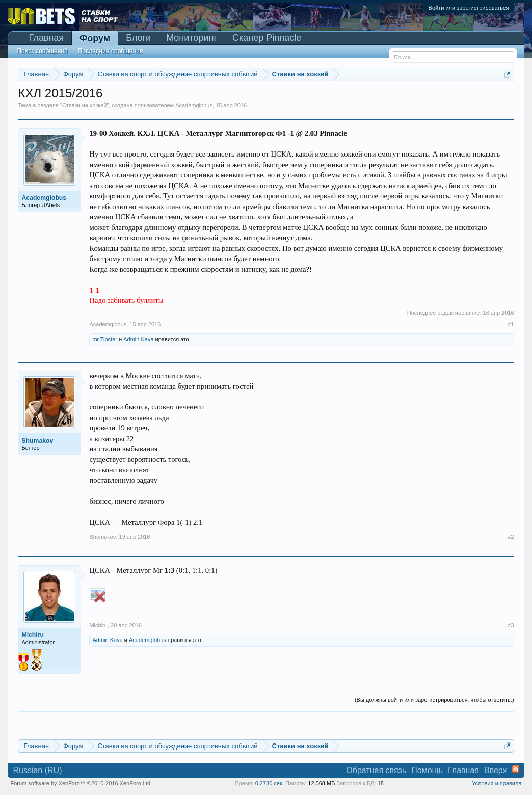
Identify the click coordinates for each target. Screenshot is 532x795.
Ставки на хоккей (85, 105)
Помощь (427, 770)
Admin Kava (138, 339)
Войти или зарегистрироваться (469, 8)
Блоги (138, 38)
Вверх (496, 770)
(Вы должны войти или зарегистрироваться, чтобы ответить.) (434, 700)
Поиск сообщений (42, 51)
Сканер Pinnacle (267, 38)
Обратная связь (376, 770)
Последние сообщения (111, 51)
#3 (511, 625)
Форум (95, 38)
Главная (46, 38)
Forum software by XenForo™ (81, 783)
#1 (511, 324)
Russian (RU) (37, 770)
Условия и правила (497, 783)
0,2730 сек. (270, 783)
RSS (516, 769)
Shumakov (102, 537)
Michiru (98, 625)
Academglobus (194, 105)
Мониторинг (192, 38)
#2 (511, 537)
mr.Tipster (105, 339)
